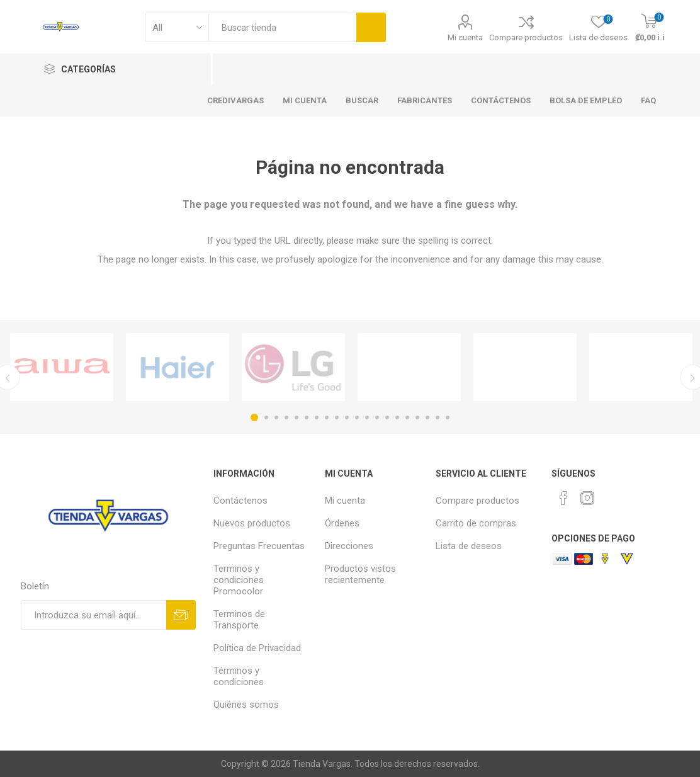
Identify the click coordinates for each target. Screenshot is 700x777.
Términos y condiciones (239, 676)
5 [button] (296, 417)
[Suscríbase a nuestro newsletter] (93, 615)
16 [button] (407, 417)
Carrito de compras (476, 523)
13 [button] (377, 417)
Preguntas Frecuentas (259, 546)
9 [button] (337, 417)
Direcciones (349, 546)
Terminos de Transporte (239, 620)
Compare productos (526, 37)
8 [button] (327, 417)
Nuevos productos (252, 523)
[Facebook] (563, 498)
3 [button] (276, 417)
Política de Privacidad (257, 648)
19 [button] (437, 417)
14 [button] (387, 417)
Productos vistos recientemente (360, 574)
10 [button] (347, 417)
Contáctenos (240, 501)
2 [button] (266, 417)
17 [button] (417, 417)
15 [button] (397, 417)
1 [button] (254, 417)
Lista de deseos (469, 546)
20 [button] (448, 417)
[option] (62, 367)
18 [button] (427, 417)
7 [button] (317, 417)
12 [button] (367, 417)
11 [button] (357, 417)
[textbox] (282, 27)
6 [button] (307, 417)
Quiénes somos (246, 705)
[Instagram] (587, 498)
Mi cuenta (465, 37)
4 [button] (286, 417)
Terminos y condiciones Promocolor (239, 580)
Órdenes (342, 523)
